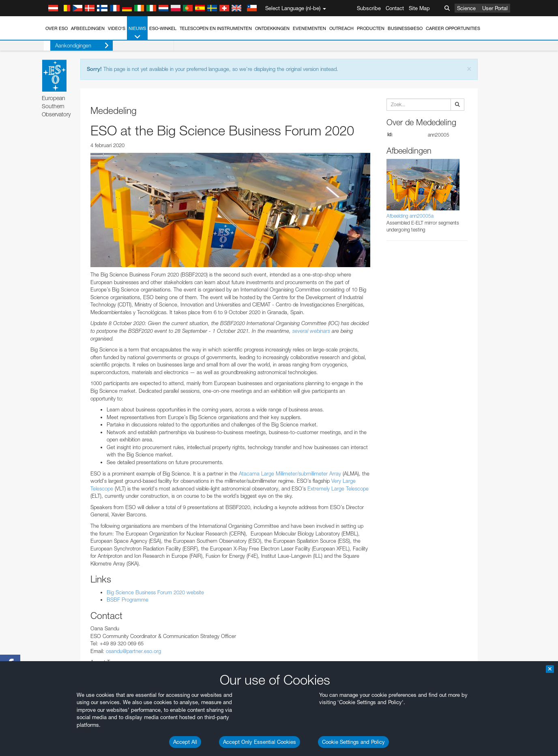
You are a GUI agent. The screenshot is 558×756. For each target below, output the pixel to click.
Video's (117, 28)
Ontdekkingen (272, 28)
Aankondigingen (75, 46)
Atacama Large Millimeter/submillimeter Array (290, 473)
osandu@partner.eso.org (133, 651)
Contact (395, 8)
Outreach (341, 28)
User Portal (495, 8)
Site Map (419, 8)
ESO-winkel (163, 28)
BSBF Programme (128, 600)
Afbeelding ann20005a (410, 216)
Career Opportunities (453, 28)
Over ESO (57, 28)
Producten (371, 28)
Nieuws (137, 33)
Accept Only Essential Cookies (260, 742)
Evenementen (309, 28)
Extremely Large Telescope (337, 488)
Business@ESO (405, 28)
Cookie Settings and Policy (353, 742)
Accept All (185, 742)
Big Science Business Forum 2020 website (155, 592)
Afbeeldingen (88, 28)
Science (466, 8)
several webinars (311, 331)
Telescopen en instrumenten (216, 28)
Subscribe (369, 8)
